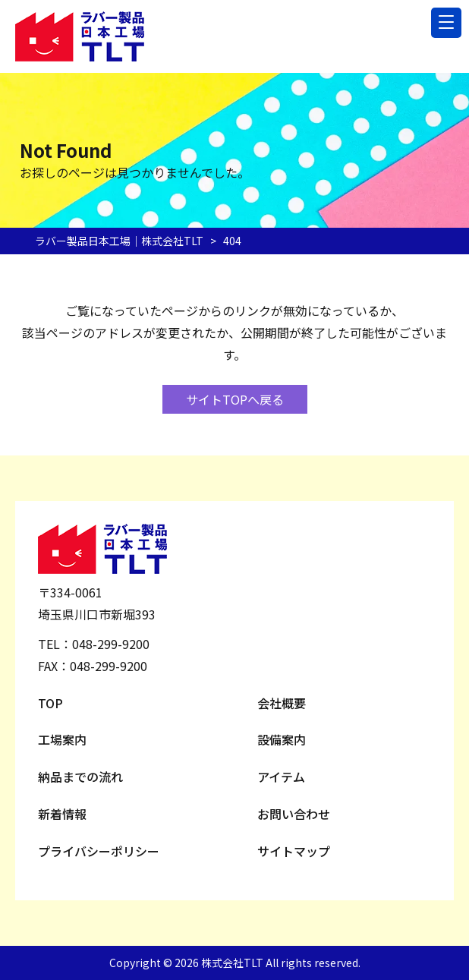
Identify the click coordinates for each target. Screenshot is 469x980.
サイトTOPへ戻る (235, 399)
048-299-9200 (111, 644)
